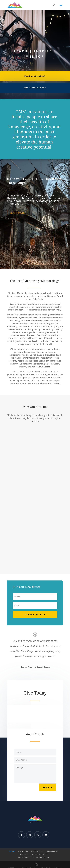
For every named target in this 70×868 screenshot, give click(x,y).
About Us (23, 851)
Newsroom (52, 851)
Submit (48, 787)
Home (12, 851)
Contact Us (37, 851)
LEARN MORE (17, 213)
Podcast (24, 854)
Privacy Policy (40, 854)
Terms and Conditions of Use (34, 857)
